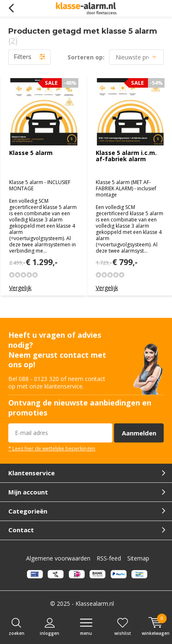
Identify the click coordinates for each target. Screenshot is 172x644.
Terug (11, 8)
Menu (86, 627)
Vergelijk (20, 288)
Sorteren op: (86, 57)
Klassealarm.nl (95, 603)
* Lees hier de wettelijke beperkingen (52, 448)
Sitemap (138, 558)
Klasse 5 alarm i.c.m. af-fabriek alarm (126, 156)
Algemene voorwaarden (58, 558)
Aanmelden (139, 433)
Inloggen (50, 627)
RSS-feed (109, 558)
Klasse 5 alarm (31, 153)
